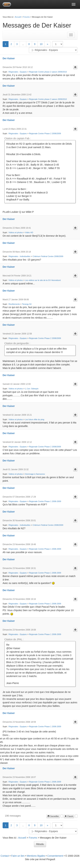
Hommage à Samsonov (35, 474)
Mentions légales (36, 856)
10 (41, 44)
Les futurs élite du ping (35, 419)
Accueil (18, 17)
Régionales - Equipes (18, 72)
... (23, 44)
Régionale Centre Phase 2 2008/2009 (45, 133)
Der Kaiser (9, 58)
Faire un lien (18, 856)
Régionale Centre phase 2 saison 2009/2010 (48, 72)
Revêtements (14, 304)
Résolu (40, 844)
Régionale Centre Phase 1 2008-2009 (45, 501)
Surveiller (53, 816)
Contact (5, 856)
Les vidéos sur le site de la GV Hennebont (43, 280)
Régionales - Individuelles (19, 256)
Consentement (55, 856)
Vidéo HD (29, 232)
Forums (26, 17)
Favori (69, 816)
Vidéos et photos (16, 232)
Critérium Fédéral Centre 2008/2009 (48, 256)
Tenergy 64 (27, 304)
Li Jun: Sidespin (32, 389)
